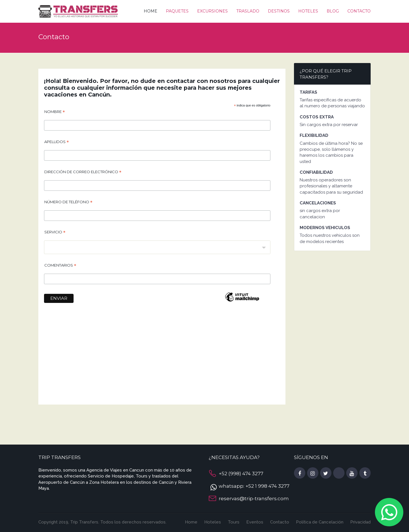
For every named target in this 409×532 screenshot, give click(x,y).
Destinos (279, 11)
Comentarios (60, 266)
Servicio (55, 233)
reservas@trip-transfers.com (254, 499)
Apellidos (57, 143)
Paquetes (177, 11)
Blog (333, 11)
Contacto (359, 11)
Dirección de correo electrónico (83, 173)
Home (151, 11)
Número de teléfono (68, 203)
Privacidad (360, 522)
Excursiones (212, 11)
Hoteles (308, 11)
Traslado (248, 11)
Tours (234, 522)
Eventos (255, 522)
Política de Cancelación (320, 522)
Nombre (55, 112)
